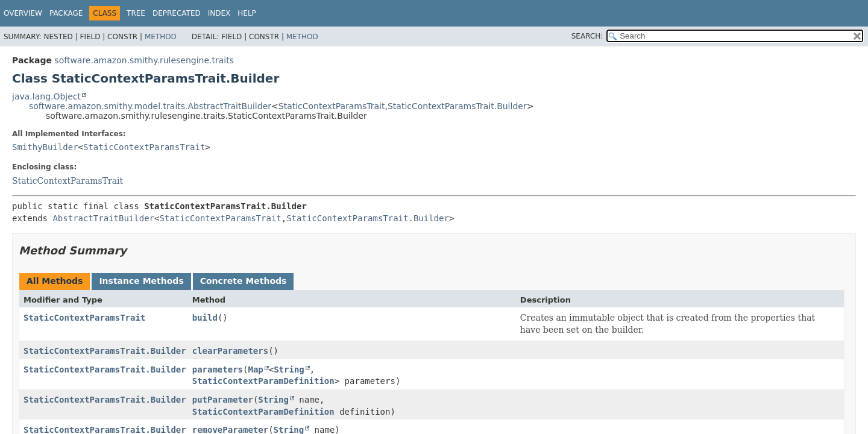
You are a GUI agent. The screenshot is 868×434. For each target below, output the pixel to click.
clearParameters (230, 351)
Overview (23, 13)
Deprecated (177, 13)
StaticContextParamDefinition (263, 381)
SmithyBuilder (45, 147)
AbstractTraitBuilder (103, 218)
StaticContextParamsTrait (332, 106)
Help (247, 13)
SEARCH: (587, 36)
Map (255, 370)
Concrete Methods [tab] (244, 281)
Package (66, 13)
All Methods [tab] (55, 281)
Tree (136, 13)
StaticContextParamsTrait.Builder (457, 106)
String (289, 370)
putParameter (223, 400)
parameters (218, 370)
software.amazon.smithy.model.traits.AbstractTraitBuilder (150, 106)
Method (161, 37)
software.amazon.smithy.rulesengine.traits (144, 60)
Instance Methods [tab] (141, 281)
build (205, 318)
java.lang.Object (46, 96)
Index (219, 13)
